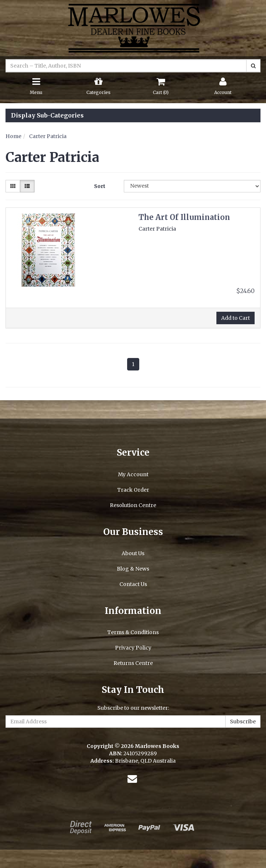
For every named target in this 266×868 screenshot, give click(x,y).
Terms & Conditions (133, 632)
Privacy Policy (133, 648)
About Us (133, 553)
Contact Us (133, 584)
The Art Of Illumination (184, 217)
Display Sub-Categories (47, 116)
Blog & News (133, 569)
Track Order (133, 490)
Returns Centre (133, 663)
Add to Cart (236, 318)
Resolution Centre (133, 505)
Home (13, 136)
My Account (133, 474)
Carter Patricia (48, 136)
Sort (100, 186)
